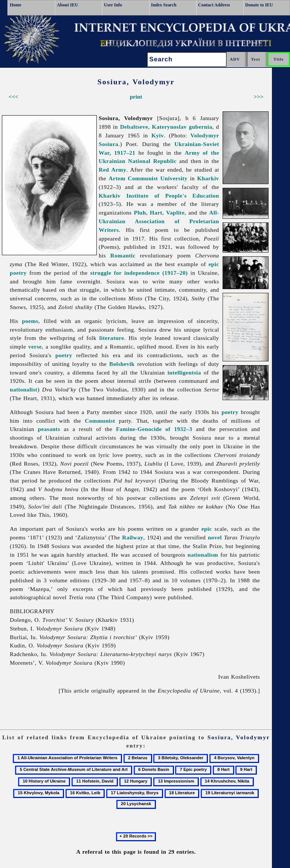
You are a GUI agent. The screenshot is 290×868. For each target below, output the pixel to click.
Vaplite (175, 212)
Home (16, 5)
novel (215, 537)
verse (35, 346)
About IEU (67, 5)
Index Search (164, 5)
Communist (100, 421)
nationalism (203, 555)
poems (30, 321)
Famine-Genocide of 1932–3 (154, 429)
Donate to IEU (259, 5)
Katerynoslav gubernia (182, 127)
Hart (156, 212)
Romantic (123, 255)
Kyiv (158, 135)
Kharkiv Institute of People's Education (159, 196)
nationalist (24, 389)
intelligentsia (184, 372)
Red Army (112, 170)
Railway (133, 537)
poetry (64, 355)
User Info (113, 5)
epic (207, 529)
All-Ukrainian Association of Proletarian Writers (159, 221)
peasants (49, 429)
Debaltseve (134, 127)
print (136, 97)
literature (112, 338)
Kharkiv (208, 178)
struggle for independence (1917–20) (139, 273)
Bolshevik (122, 364)
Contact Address (214, 5)
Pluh (140, 212)
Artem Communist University (148, 178)
